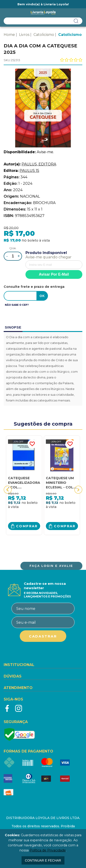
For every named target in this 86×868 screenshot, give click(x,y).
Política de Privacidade (48, 850)
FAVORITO (32, 444)
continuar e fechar (43, 860)
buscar (76, 21)
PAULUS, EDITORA (39, 164)
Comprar (27, 526)
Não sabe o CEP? (17, 305)
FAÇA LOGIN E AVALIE (51, 566)
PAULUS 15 (29, 171)
